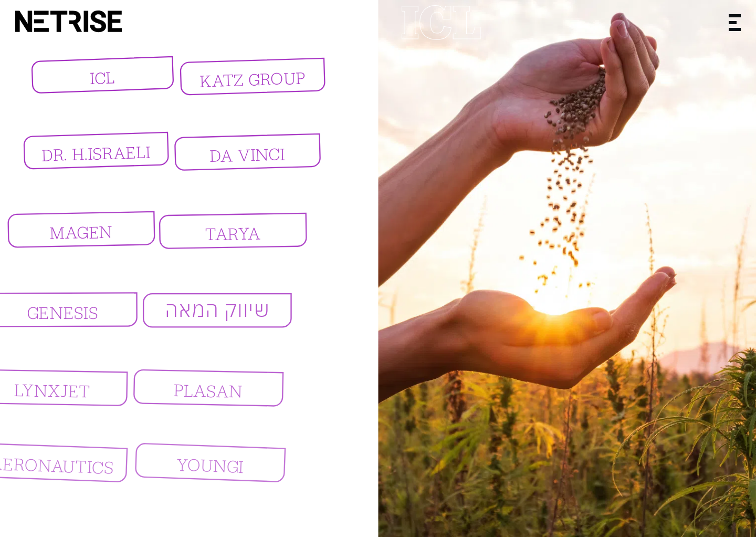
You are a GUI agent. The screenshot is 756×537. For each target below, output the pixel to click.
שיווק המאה (212, 311)
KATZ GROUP (246, 81)
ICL (101, 78)
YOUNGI (225, 465)
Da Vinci (239, 157)
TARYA (223, 236)
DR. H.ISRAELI (90, 155)
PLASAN (207, 391)
